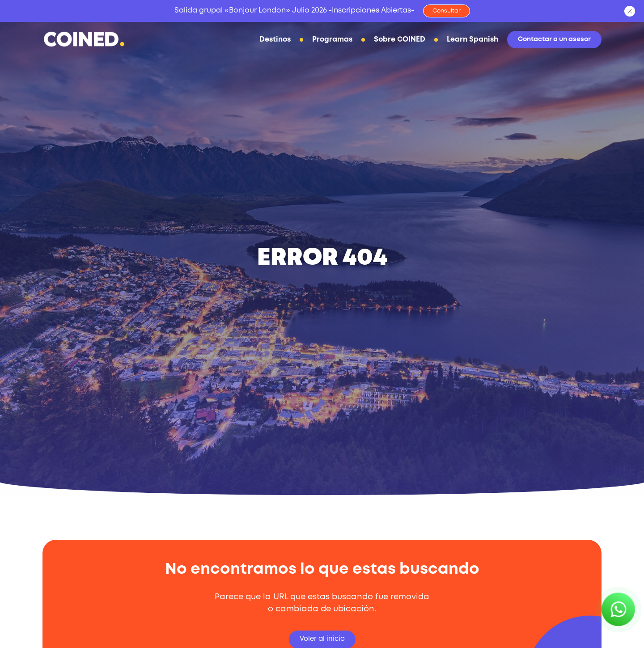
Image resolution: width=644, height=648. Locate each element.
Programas (324, 41)
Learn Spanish (464, 41)
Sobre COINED (391, 41)
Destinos (267, 41)
